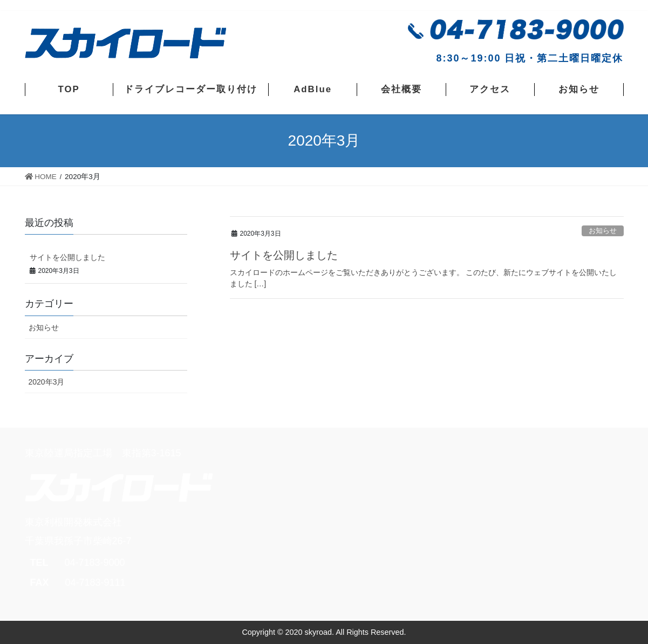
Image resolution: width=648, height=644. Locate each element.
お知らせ (603, 231)
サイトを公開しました (284, 255)
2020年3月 (47, 382)
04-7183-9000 (95, 563)
